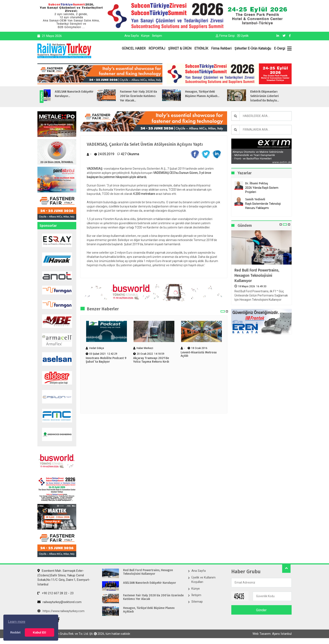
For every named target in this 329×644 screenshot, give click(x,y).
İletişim (157, 36)
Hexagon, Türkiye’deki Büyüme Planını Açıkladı (149, 610)
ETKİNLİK (201, 48)
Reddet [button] (15, 632)
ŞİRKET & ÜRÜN (180, 48)
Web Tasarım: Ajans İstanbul (272, 635)
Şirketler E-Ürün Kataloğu (253, 48)
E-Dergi (280, 48)
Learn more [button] (17, 622)
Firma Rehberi (221, 48)
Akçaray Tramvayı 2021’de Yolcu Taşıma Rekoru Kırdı (151, 367)
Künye (145, 36)
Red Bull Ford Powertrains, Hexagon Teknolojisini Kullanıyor (257, 275)
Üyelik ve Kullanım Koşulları (203, 580)
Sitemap (197, 602)
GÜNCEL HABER (134, 48)
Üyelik (243, 36)
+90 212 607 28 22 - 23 (55, 593)
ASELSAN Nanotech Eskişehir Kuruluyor (150, 583)
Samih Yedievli (255, 199)
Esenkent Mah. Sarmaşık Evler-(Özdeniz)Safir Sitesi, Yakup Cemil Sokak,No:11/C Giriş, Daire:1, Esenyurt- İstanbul (64, 577)
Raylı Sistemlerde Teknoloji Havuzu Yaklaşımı (263, 206)
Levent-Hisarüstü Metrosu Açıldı (199, 361)
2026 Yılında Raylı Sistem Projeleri (262, 190)
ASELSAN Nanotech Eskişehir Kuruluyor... (97, 94)
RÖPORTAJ (157, 48)
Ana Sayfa (132, 36)
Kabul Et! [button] (40, 632)
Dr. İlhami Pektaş (257, 183)
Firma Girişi (225, 36)
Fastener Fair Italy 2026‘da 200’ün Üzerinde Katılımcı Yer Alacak (153, 597)
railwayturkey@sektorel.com (59, 602)
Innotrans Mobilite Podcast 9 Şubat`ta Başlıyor (106, 367)
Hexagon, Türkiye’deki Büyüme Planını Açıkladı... (225, 94)
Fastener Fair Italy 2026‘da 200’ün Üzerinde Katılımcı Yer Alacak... (161, 96)
